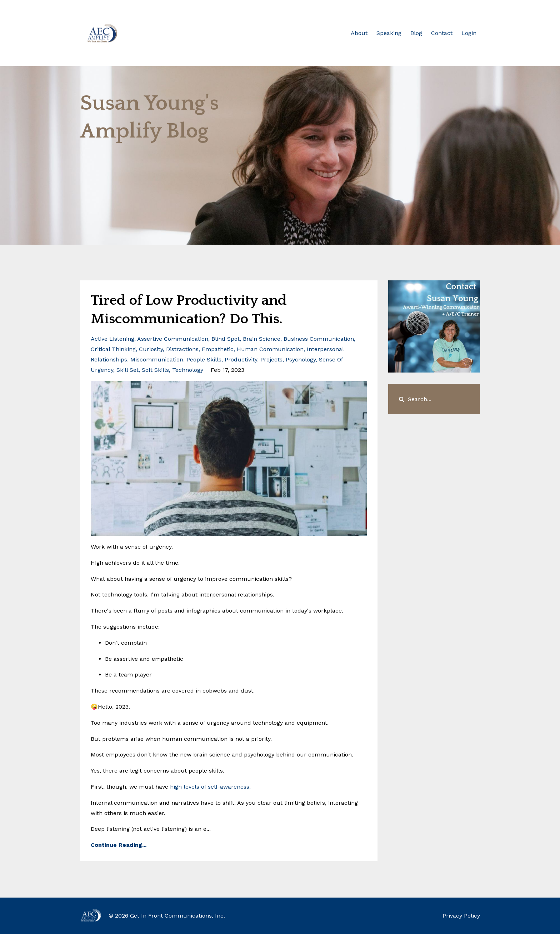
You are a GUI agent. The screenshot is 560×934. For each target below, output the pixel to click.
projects (271, 359)
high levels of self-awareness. (210, 787)
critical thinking (113, 349)
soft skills (155, 370)
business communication (319, 339)
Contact (442, 33)
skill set (127, 370)
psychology (301, 359)
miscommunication (157, 359)
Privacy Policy (461, 916)
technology (188, 370)
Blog (416, 33)
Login (469, 33)
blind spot (226, 339)
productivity (241, 359)
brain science (262, 339)
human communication (270, 349)
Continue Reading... (119, 845)
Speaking (389, 33)
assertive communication (173, 339)
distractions (182, 349)
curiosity (151, 349)
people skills (204, 359)
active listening (112, 339)
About (359, 33)
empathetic (218, 349)
